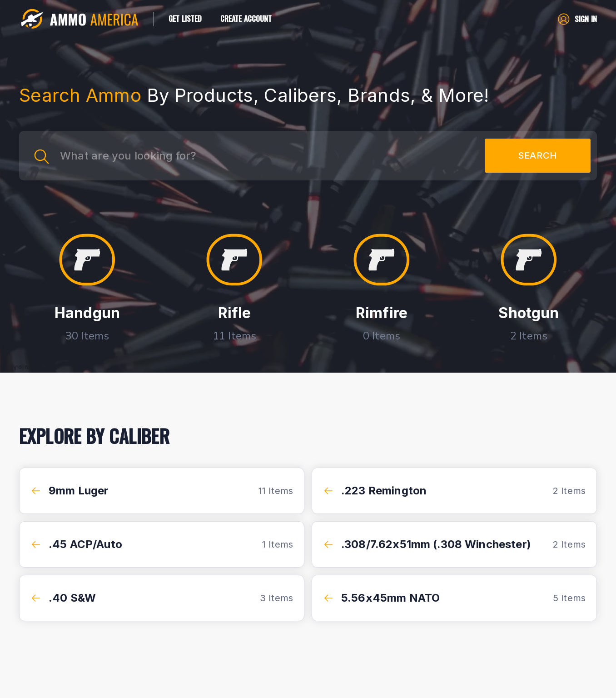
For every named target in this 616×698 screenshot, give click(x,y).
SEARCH (538, 156)
